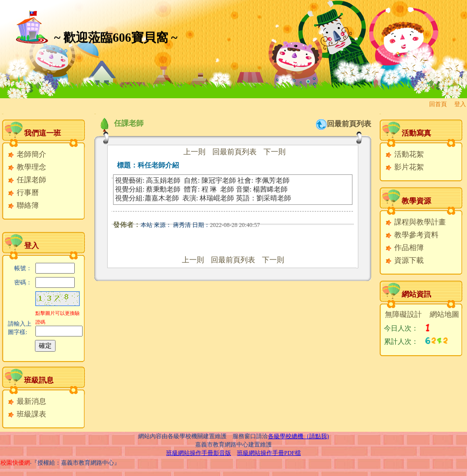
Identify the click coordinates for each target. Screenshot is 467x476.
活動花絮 (404, 154)
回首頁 (438, 104)
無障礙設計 (403, 314)
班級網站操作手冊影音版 (199, 453)
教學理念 (27, 167)
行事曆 (23, 193)
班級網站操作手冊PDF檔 (269, 453)
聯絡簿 (23, 205)
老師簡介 (27, 154)
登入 (460, 104)
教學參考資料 (412, 235)
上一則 (194, 152)
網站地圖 (444, 314)
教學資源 (416, 201)
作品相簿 (404, 248)
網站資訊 (416, 294)
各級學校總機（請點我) (298, 436)
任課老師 (27, 180)
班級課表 (27, 414)
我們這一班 (43, 133)
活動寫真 (416, 133)
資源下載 (404, 260)
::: (3, 114)
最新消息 (27, 401)
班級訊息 (39, 380)
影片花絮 (404, 167)
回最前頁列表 (349, 124)
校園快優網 (15, 463)
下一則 (275, 152)
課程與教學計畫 (415, 222)
